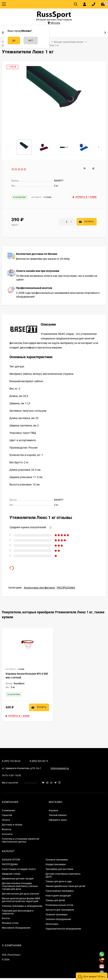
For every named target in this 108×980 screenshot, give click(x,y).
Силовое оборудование (58, 919)
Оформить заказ (58, 820)
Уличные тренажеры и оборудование (22, 906)
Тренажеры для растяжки (59, 869)
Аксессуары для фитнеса (39, 588)
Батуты (6, 918)
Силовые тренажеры (57, 860)
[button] (92, 976)
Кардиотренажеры (56, 864)
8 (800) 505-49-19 (39, 761)
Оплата (6, 820)
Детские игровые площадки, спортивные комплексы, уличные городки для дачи (20, 886)
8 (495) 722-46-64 (11, 761)
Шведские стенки (11, 874)
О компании (8, 810)
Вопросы (7, 829)
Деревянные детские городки (18, 879)
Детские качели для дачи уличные (20, 894)
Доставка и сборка (12, 825)
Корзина (53, 810)
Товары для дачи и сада (59, 881)
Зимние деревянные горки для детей (65, 886)
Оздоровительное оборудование (63, 929)
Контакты (7, 834)
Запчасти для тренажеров (60, 910)
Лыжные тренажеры (57, 915)
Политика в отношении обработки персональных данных (21, 840)
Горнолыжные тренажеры (60, 891)
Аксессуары (52, 924)
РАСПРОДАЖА (66, 588)
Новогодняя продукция (58, 896)
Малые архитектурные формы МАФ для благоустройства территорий (21, 900)
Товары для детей (55, 900)
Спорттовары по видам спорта (19, 869)
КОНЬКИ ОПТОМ (11, 860)
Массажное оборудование (16, 928)
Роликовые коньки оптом (59, 905)
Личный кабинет (58, 815)
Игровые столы (10, 923)
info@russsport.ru (60, 768)
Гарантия (7, 815)
